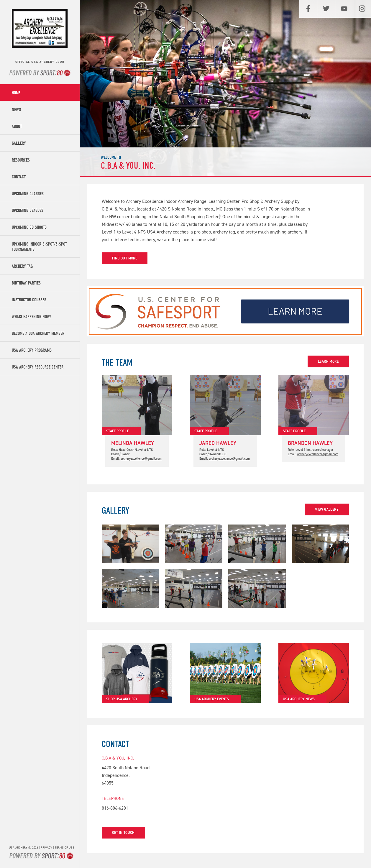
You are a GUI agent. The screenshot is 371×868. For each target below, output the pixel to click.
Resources (21, 160)
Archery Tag (22, 266)
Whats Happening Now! (31, 317)
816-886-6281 (115, 808)
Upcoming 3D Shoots (29, 227)
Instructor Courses (29, 300)
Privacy (46, 848)
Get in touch (123, 833)
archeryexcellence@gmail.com (141, 459)
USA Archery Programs (32, 350)
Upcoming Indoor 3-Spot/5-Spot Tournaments (39, 247)
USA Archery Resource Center (38, 367)
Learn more (328, 361)
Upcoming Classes (28, 194)
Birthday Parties (26, 283)
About (17, 126)
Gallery (19, 143)
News (16, 110)
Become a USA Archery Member (38, 333)
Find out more (125, 258)
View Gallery (327, 509)
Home (16, 93)
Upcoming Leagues (28, 211)
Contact (19, 177)
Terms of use (64, 848)
